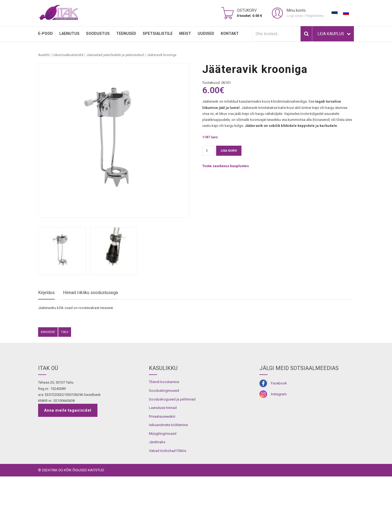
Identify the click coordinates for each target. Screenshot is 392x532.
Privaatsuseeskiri (162, 472)
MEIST (185, 33)
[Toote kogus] (209, 151)
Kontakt (230, 33)
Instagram (279, 450)
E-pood (45, 33)
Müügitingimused (163, 489)
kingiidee (48, 387)
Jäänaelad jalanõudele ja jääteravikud (115, 55)
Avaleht (44, 55)
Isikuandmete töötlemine (168, 480)
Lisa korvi (229, 151)
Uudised (206, 33)
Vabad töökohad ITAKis (168, 506)
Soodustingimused (164, 446)
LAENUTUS (69, 33)
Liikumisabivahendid (68, 55)
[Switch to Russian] (346, 13)
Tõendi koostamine (164, 437)
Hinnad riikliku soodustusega (90, 293)
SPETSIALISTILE (158, 33)
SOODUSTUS (98, 33)
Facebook (279, 439)
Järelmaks (157, 498)
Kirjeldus (46, 293)
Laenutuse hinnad (163, 463)
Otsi (306, 34)
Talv (65, 387)
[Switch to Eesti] (335, 13)
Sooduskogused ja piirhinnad (172, 455)
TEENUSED (126, 33)
